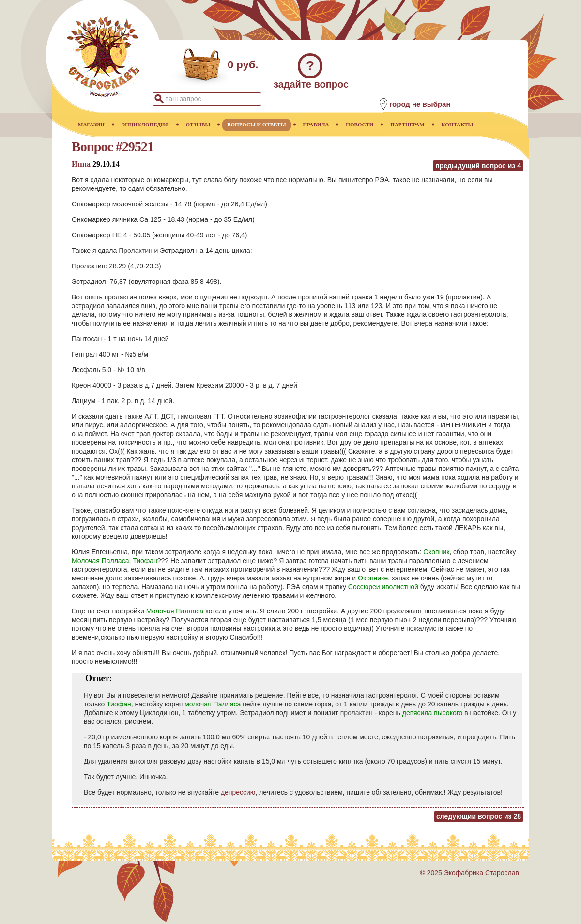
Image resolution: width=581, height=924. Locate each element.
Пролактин (136, 251)
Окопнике (373, 578)
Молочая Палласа (100, 561)
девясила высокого (433, 713)
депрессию (238, 792)
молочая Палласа (213, 704)
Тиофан (145, 561)
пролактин (357, 713)
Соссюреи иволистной (383, 587)
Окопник (436, 552)
